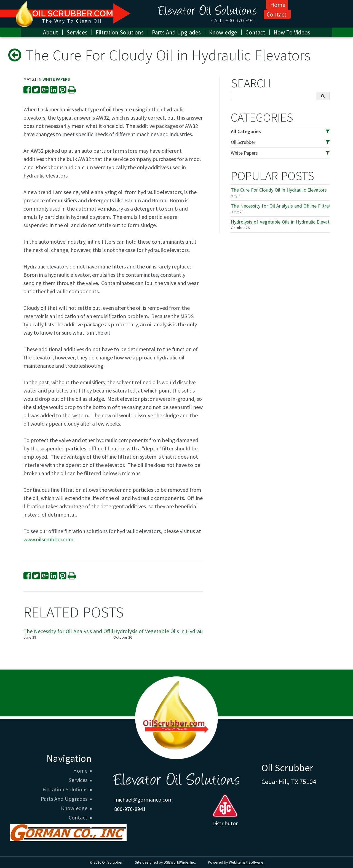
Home (278, 5)
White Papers (56, 79)
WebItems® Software (246, 862)
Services (77, 32)
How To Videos (292, 32)
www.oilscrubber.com (48, 539)
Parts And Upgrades (64, 799)
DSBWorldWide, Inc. (180, 862)
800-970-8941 (241, 20)
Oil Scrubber (243, 142)
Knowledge (74, 808)
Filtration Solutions (65, 789)
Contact (277, 14)
